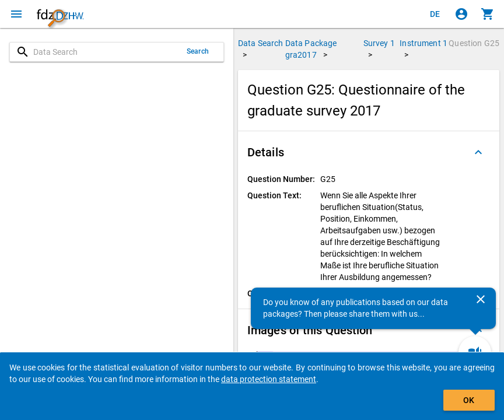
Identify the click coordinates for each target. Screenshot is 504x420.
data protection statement (269, 379)
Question (474, 43)
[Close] (481, 299)
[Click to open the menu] (16, 14)
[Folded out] (478, 152)
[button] (369, 152)
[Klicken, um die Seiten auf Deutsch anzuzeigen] (435, 14)
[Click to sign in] (461, 14)
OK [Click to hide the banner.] (469, 400)
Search (198, 51)
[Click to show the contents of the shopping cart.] (488, 14)
